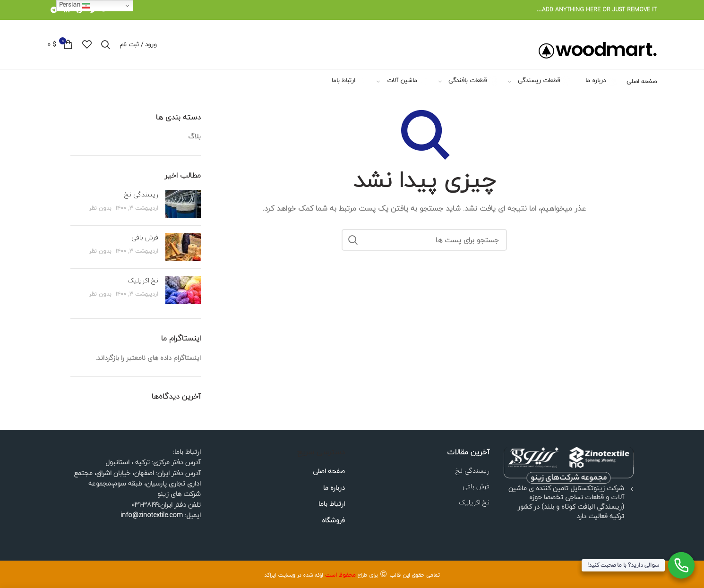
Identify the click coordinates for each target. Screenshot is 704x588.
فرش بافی (145, 237)
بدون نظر (100, 208)
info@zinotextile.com (152, 515)
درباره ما (334, 488)
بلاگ (194, 136)
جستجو (353, 240)
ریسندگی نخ (141, 194)
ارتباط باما (332, 504)
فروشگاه (333, 520)
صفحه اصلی (329, 471)
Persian (74, 5)
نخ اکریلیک (143, 280)
